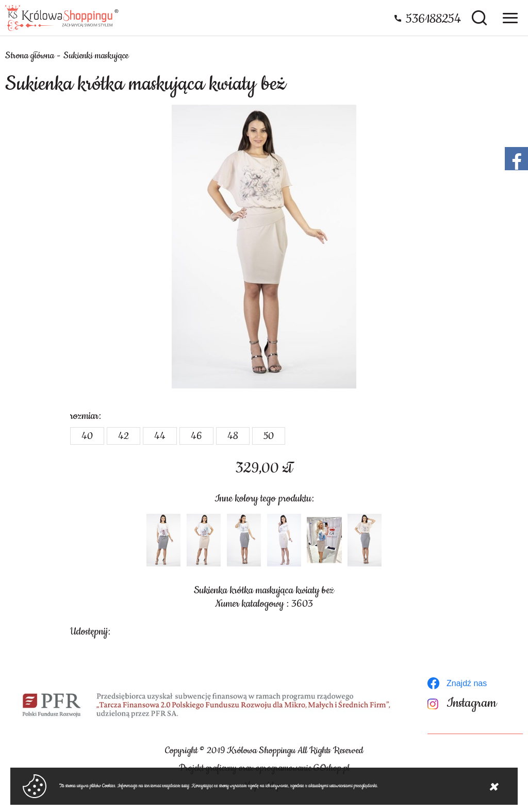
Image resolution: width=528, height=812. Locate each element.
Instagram (472, 703)
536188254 (433, 19)
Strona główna (30, 56)
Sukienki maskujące (96, 56)
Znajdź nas (467, 683)
